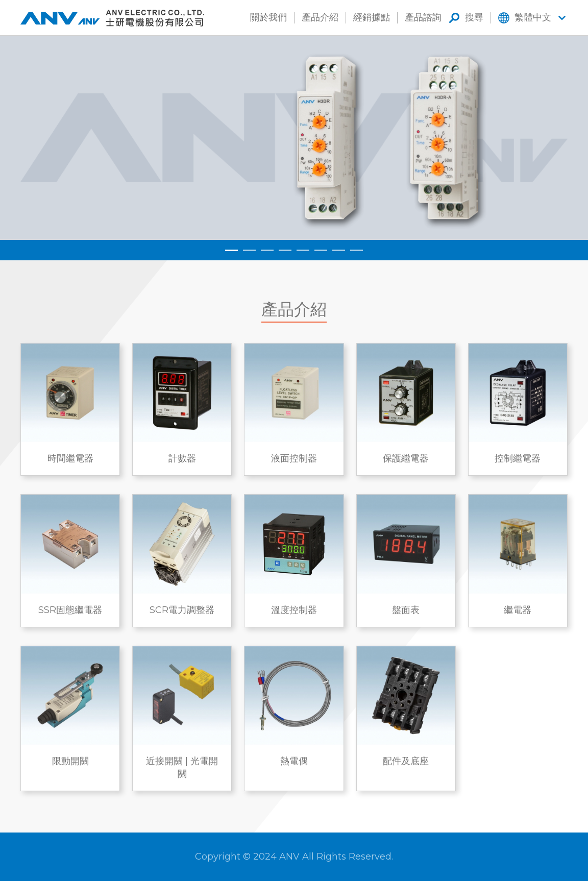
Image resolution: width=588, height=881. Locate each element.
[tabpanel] (294, 138)
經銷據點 (372, 17)
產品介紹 (320, 17)
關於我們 (268, 17)
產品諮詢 (423, 17)
